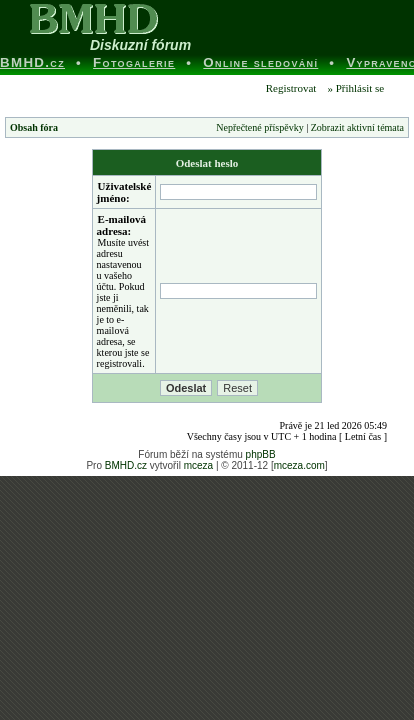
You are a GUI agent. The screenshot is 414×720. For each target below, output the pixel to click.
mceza (198, 465)
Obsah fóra (34, 127)
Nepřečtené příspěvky (259, 127)
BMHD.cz (126, 465)
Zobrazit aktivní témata (357, 127)
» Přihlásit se (355, 88)
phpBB (261, 454)
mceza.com (299, 465)
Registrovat (289, 88)
